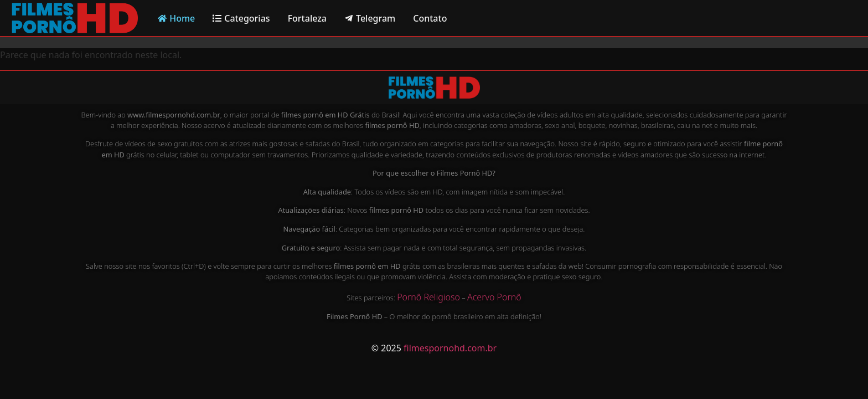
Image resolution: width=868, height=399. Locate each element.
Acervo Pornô (494, 297)
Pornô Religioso (428, 297)
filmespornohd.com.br (450, 348)
